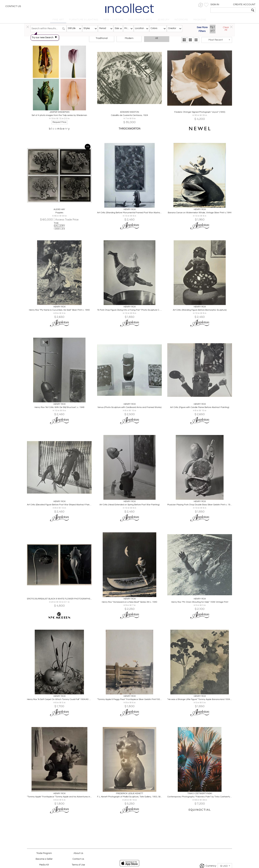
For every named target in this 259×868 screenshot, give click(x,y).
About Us (78, 853)
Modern (129, 38)
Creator (172, 28)
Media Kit (44, 865)
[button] (201, 5)
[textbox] (230, 10)
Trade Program (44, 853)
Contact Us (13, 6)
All (157, 38)
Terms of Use (78, 865)
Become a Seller (44, 859)
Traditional (102, 38)
